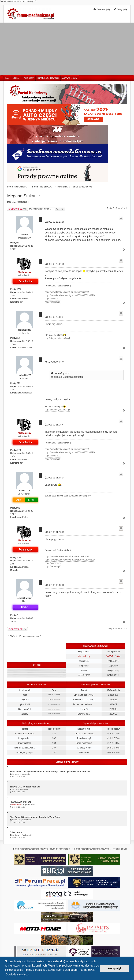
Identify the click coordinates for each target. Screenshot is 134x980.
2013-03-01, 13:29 (55, 532)
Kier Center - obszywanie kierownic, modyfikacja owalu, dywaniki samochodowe (50, 772)
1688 (19, 289)
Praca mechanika (84, 743)
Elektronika (84, 752)
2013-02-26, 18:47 (55, 425)
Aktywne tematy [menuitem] (70, 78)
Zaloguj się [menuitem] (120, 9)
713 (109, 666)
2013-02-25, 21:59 (55, 264)
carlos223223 (25, 330)
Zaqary (25, 714)
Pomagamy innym (25, 752)
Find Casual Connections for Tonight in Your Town (35, 817)
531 (109, 670)
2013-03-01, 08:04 (55, 478)
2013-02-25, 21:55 (55, 222)
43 (18, 243)
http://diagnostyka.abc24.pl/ (58, 338)
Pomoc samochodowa (84, 734)
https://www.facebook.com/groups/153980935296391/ (70, 295)
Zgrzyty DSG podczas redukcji (25, 787)
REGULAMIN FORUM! (21, 802)
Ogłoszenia (26, 774)
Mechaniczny (25, 272)
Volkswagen (24, 789)
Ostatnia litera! (25, 743)
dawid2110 (25, 491)
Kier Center (16, 774)
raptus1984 (23, 202)
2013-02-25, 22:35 (55, 362)
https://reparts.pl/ (53, 302)
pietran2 (14, 820)
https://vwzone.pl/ (53, 299)
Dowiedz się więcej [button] (17, 974)
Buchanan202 (25, 709)
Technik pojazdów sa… (25, 748)
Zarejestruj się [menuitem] (102, 9)
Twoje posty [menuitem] (28, 78)
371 (18, 338)
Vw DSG (15, 789)
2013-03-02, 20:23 (55, 585)
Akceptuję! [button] (114, 968)
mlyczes (25, 700)
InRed (84, 670)
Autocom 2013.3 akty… (84, 700)
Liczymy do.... (84, 714)
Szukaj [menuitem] (16, 78)
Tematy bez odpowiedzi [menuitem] (48, 78)
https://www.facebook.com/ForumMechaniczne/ (67, 292)
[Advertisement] (67, 49)
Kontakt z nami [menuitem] (120, 849)
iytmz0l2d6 (25, 704)
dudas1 (24, 235)
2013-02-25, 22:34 (55, 317)
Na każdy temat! (84, 748)
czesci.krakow (25, 598)
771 (18, 508)
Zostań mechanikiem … (84, 704)
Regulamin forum (29, 805)
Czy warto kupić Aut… (84, 695)
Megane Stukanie (23, 196)
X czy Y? (84, 709)
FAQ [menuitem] (7, 78)
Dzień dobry (16, 832)
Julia (25, 695)
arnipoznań (84, 666)
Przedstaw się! (84, 738)
